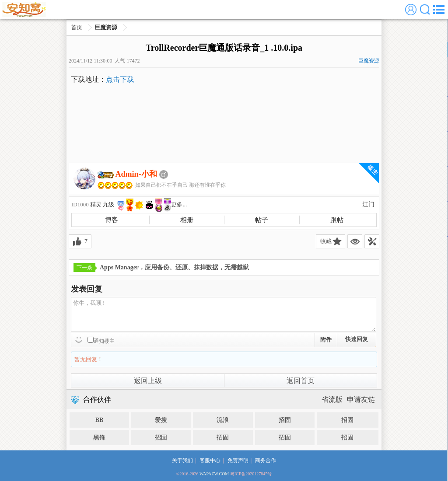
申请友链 (361, 399)
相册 (187, 220)
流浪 (223, 420)
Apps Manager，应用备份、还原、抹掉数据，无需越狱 (161, 268)
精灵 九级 (102, 204)
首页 (77, 27)
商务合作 (266, 460)
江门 (368, 204)
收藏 (326, 241)
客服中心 (210, 460)
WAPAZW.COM (214, 474)
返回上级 (148, 381)
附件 (326, 340)
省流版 (332, 399)
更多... (179, 204)
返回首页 (301, 381)
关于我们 (182, 460)
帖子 (262, 220)
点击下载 (120, 79)
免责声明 (238, 460)
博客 (112, 220)
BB (100, 420)
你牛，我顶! (224, 314)
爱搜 (161, 420)
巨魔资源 (106, 27)
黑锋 (99, 437)
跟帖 (337, 220)
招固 (285, 420)
